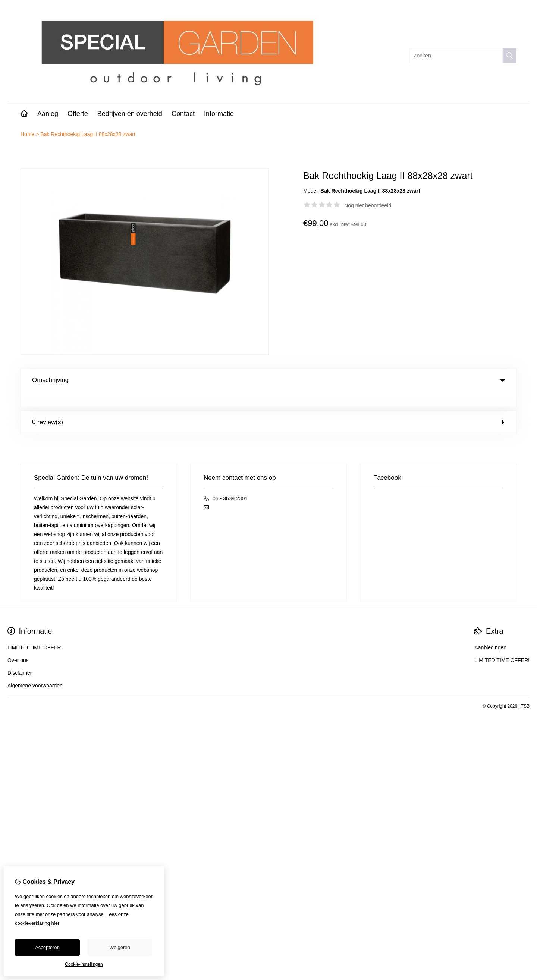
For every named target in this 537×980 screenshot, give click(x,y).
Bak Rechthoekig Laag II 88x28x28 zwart (88, 134)
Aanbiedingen (490, 632)
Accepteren (47, 947)
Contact (183, 114)
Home (27, 134)
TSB (525, 691)
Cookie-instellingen (84, 964)
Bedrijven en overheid (130, 114)
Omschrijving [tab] (268, 380)
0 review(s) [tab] (268, 407)
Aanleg (48, 114)
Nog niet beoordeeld (368, 205)
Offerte (78, 114)
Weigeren (120, 947)
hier (56, 923)
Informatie (219, 114)
